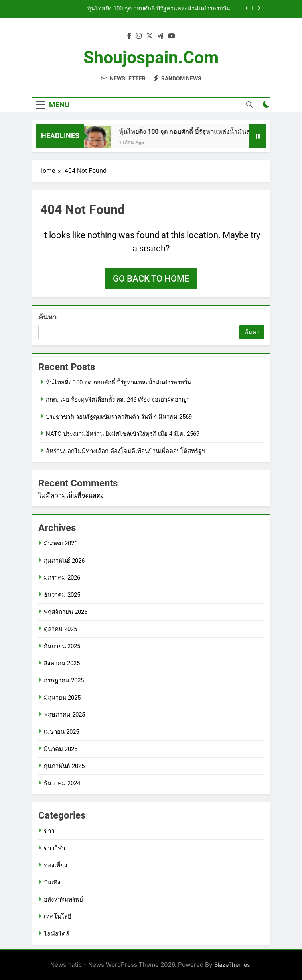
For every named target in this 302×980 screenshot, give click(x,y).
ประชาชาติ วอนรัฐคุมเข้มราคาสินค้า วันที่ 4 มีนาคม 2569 (119, 417)
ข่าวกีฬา (54, 848)
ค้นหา (47, 317)
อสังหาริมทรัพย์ (63, 900)
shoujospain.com (151, 57)
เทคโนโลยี (58, 917)
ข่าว (49, 831)
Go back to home (151, 279)
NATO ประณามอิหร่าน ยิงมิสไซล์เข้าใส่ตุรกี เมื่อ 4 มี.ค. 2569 (123, 434)
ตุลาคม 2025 (60, 629)
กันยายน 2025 (62, 646)
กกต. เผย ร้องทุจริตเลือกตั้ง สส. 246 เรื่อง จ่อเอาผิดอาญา (118, 400)
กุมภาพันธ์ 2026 (64, 561)
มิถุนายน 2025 (62, 698)
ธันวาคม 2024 (62, 783)
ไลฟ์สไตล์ (57, 934)
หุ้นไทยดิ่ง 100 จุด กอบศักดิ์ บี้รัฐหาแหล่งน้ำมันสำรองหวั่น (159, 9)
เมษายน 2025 (61, 732)
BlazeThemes (232, 965)
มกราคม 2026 (62, 578)
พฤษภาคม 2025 (64, 715)
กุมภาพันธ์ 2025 (64, 766)
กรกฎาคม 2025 (64, 680)
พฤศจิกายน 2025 (66, 612)
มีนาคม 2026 (61, 543)
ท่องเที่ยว (55, 865)
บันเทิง (52, 882)
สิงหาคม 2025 (62, 663)
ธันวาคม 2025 (62, 595)
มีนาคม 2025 (61, 749)
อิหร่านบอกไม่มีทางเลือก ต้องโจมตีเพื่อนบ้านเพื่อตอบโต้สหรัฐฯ (125, 451)
